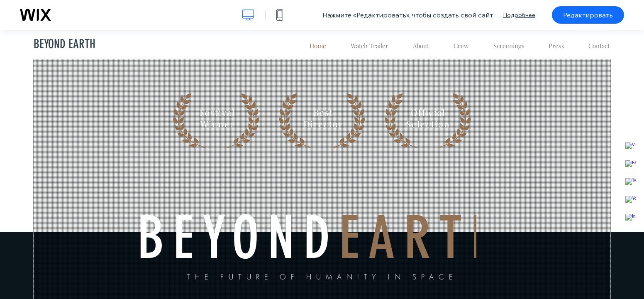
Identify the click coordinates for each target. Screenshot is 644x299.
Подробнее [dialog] (519, 15)
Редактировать (588, 15)
